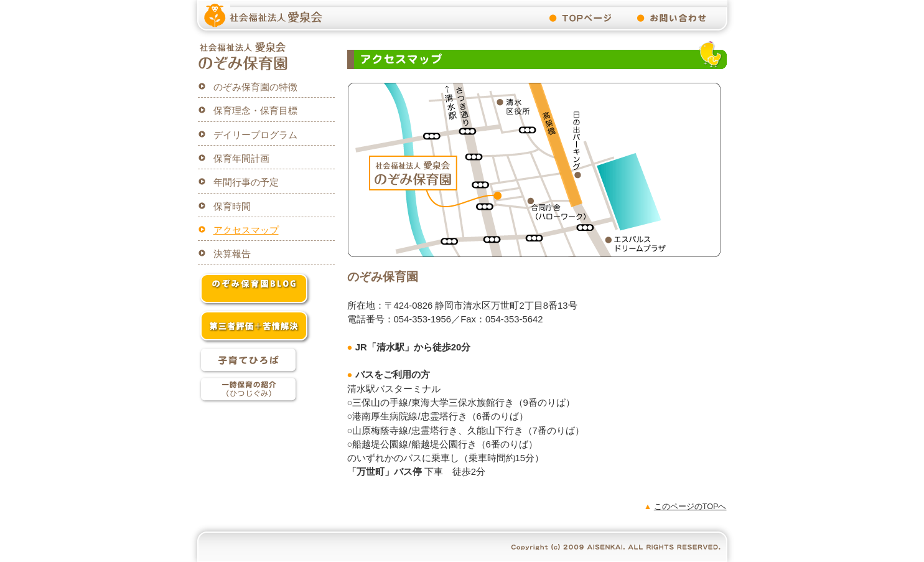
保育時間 (232, 207)
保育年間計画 (241, 159)
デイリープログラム (255, 135)
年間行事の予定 (246, 182)
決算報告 (232, 254)
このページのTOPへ (690, 507)
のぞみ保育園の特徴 (255, 87)
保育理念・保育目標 (255, 111)
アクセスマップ (246, 230)
